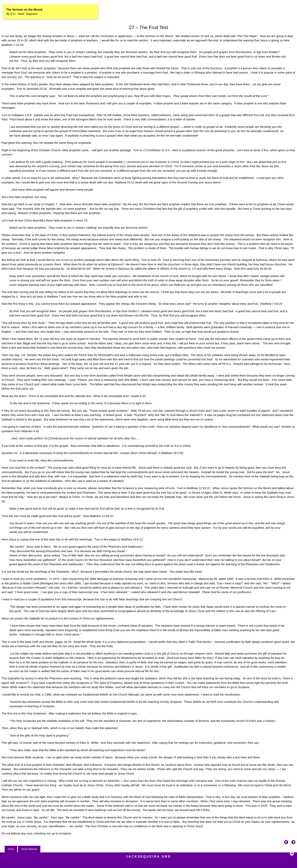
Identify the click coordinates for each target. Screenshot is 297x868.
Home (11, 849)
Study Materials (29, 849)
